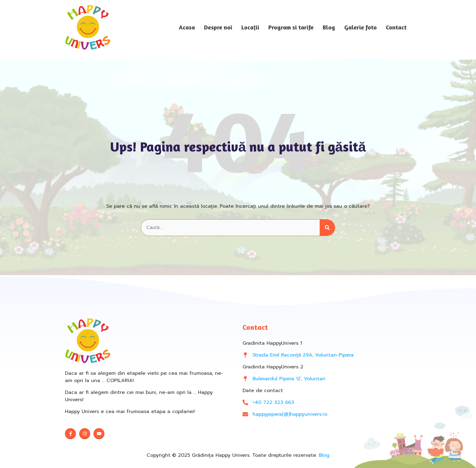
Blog (329, 27)
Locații (250, 27)
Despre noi (218, 27)
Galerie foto (360, 27)
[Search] (327, 228)
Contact (396, 27)
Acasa (187, 27)
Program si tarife (291, 27)
